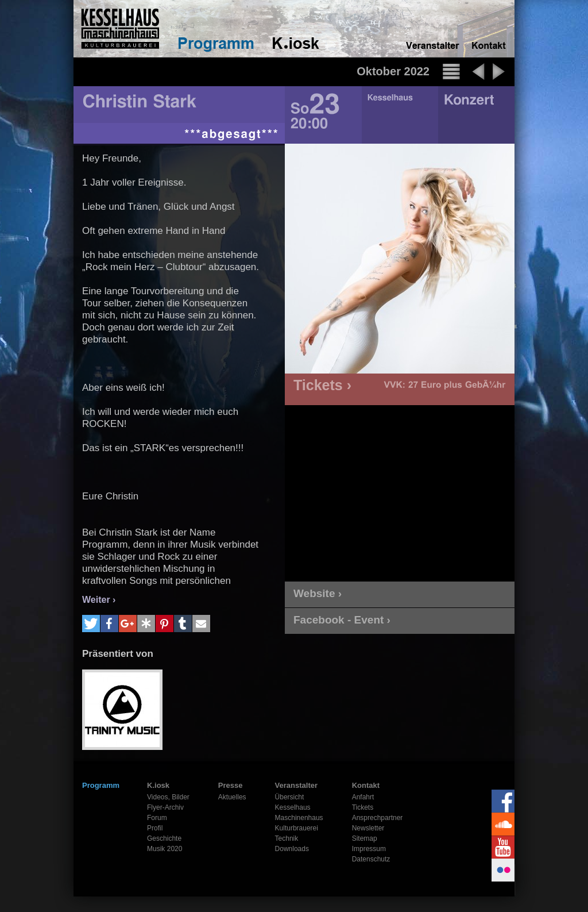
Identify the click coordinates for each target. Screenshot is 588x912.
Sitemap (365, 838)
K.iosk (158, 785)
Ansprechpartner (378, 818)
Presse (231, 785)
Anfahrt (363, 797)
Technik (287, 838)
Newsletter (368, 828)
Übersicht (290, 797)
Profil (155, 828)
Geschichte (164, 838)
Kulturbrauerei (297, 828)
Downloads (292, 849)
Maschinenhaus (299, 818)
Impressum (369, 849)
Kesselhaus (293, 807)
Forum (157, 818)
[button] (91, 624)
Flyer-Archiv (165, 807)
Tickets (363, 807)
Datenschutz (371, 859)
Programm (101, 785)
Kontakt (366, 785)
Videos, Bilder (168, 797)
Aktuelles (232, 797)
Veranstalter (296, 785)
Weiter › (99, 600)
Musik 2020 (165, 849)
